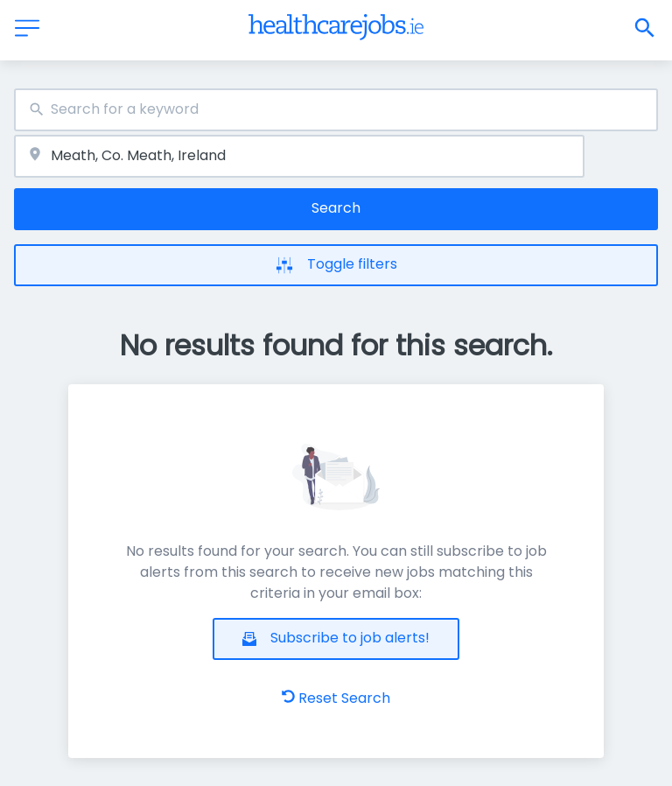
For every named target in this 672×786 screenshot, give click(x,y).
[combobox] (336, 110)
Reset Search (336, 698)
